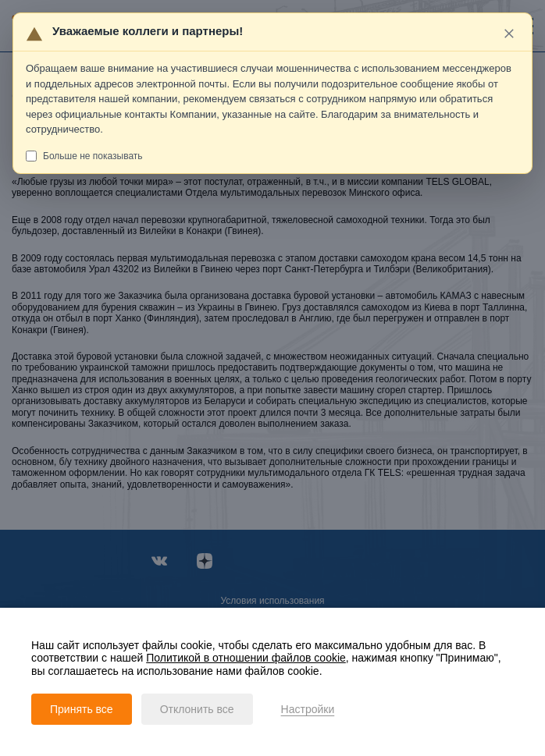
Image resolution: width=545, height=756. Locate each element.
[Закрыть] (510, 34)
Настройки (308, 709)
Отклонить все (197, 709)
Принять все (82, 709)
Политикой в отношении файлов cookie (246, 658)
